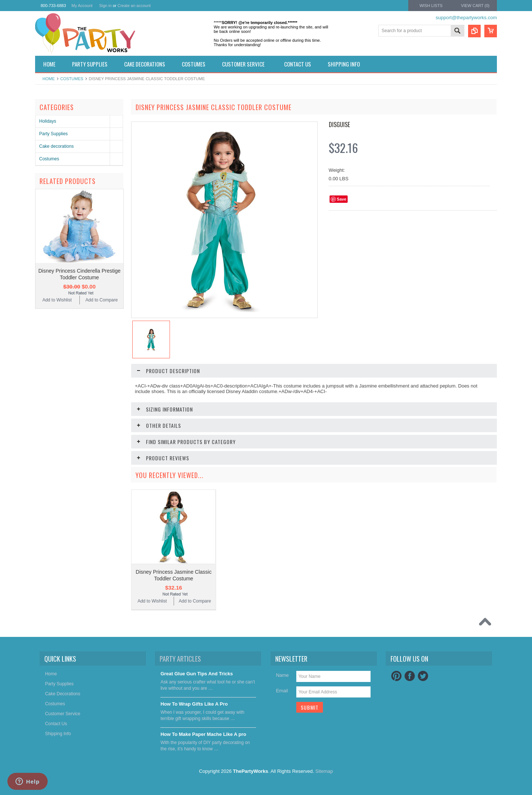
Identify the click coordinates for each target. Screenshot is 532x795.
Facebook (410, 676)
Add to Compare (101, 300)
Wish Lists (431, 6)
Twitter (423, 676)
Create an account (134, 6)
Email (282, 691)
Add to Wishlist (57, 300)
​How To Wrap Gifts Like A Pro (194, 704)
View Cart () (475, 6)
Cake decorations (56, 146)
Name (282, 675)
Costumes (72, 79)
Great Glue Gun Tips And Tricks (197, 674)
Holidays (48, 121)
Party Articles (180, 659)
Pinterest (396, 676)
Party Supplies (53, 134)
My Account (82, 6)
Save (342, 199)
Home (49, 79)
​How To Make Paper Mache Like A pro (203, 734)
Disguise (339, 124)
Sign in (105, 6)
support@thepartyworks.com (466, 18)
